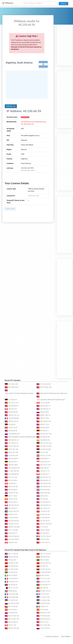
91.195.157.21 (11, 600)
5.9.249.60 (10, 424)
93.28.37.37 (42, 607)
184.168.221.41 (12, 440)
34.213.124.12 (43, 542)
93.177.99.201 (11, 607)
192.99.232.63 (43, 557)
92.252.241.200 (12, 603)
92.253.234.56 (43, 603)
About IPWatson (66, 637)
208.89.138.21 (43, 428)
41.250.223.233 (44, 572)
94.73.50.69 (42, 610)
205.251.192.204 (12, 527)
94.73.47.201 (11, 610)
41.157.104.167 (44, 569)
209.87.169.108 (12, 628)
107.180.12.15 (11, 443)
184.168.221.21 (44, 406)
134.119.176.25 (44, 536)
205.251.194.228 (44, 524)
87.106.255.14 (11, 579)
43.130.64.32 (43, 533)
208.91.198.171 (44, 415)
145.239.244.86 (12, 418)
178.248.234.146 (12, 434)
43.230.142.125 (12, 511)
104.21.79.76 (11, 499)
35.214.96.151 (43, 508)
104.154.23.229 (44, 484)
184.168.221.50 (44, 421)
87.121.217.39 (43, 579)
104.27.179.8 (43, 418)
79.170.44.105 (11, 456)
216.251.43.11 (43, 474)
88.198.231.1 (43, 431)
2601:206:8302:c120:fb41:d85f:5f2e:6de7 (20, 437)
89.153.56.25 (11, 585)
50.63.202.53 (43, 459)
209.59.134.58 (43, 493)
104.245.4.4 (11, 484)
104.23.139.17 (11, 502)
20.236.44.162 (43, 437)
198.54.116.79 (11, 421)
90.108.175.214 (44, 591)
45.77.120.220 (11, 530)
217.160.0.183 (11, 384)
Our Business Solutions (52, 637)
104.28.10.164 (11, 493)
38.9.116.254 (43, 560)
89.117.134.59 (11, 554)
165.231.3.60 (11, 428)
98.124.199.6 (11, 480)
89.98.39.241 (11, 591)
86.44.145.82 (11, 575)
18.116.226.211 (44, 502)
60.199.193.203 (12, 521)
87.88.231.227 (11, 582)
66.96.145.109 (11, 487)
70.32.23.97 (11, 560)
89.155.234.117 (44, 585)
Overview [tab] (11, 106)
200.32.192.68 (11, 557)
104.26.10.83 (11, 542)
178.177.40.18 (43, 628)
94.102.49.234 (43, 490)
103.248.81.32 (43, 440)
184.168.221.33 (44, 505)
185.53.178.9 (11, 462)
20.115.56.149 (43, 625)
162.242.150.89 (12, 539)
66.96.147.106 (11, 452)
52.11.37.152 (11, 477)
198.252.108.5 (11, 465)
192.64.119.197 (12, 524)
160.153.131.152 (44, 434)
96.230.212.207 (44, 613)
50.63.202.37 (43, 468)
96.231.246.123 (12, 616)
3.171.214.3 (42, 527)
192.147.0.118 (11, 403)
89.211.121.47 (11, 588)
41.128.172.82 (11, 569)
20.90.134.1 (42, 496)
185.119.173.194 (44, 443)
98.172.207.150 (12, 619)
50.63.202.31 (11, 533)
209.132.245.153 (44, 387)
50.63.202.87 (11, 490)
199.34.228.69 (11, 459)
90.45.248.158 (11, 597)
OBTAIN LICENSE (10, 209)
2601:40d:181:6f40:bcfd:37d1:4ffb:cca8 (52, 393)
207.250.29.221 (12, 387)
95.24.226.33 (11, 613)
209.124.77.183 (44, 465)
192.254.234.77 (12, 406)
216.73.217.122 (33, 196)
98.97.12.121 (43, 622)
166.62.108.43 (43, 530)
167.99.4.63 (42, 499)
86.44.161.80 (43, 575)
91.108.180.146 (12, 471)
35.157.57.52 (43, 539)
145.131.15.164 (44, 456)
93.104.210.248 (44, 449)
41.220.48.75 (11, 572)
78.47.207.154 (11, 449)
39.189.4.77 (42, 566)
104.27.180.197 (12, 446)
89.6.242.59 (42, 588)
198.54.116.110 (12, 415)
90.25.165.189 (11, 594)
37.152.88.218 (43, 518)
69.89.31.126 (43, 424)
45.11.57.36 (42, 452)
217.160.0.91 (11, 400)
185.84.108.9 (43, 412)
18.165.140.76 (43, 521)
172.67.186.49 (43, 403)
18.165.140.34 (11, 518)
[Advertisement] (64, 37)
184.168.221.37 (44, 409)
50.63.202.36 (11, 431)
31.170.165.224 (44, 384)
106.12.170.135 (44, 554)
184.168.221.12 (44, 480)
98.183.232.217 (44, 619)
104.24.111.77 (43, 471)
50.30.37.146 (11, 515)
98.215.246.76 (11, 622)
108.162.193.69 (12, 505)
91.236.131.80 (43, 515)
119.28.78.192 (43, 511)
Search (64, 3)
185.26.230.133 (44, 487)
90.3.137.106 (43, 594)
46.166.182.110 (44, 477)
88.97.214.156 (43, 582)
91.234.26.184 (43, 600)
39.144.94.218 (11, 566)
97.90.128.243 (43, 616)
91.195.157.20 (43, 597)
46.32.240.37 (11, 508)
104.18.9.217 (11, 409)
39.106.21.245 (11, 563)
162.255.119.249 (44, 446)
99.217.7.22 (11, 625)
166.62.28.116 (43, 462)
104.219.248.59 (12, 536)
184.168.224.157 (12, 468)
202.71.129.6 (11, 496)
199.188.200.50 (12, 474)
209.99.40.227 (11, 412)
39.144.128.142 (44, 563)
